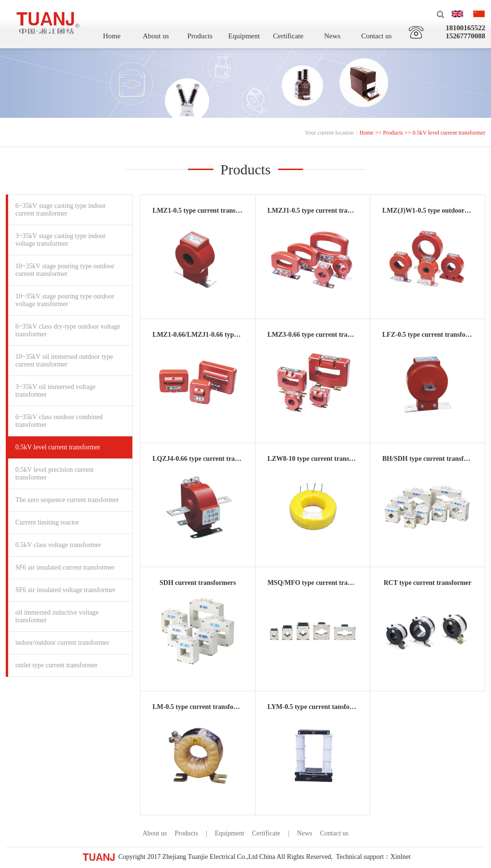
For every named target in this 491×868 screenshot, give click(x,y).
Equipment (244, 36)
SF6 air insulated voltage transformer (65, 590)
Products (200, 36)
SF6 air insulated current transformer (65, 567)
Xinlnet (400, 857)
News (332, 36)
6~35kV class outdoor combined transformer (59, 421)
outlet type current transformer (56, 665)
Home (112, 36)
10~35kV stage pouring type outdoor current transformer (65, 270)
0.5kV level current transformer (58, 447)
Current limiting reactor (47, 522)
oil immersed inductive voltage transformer (57, 616)
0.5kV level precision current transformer (54, 474)
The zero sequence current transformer (67, 500)
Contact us (376, 36)
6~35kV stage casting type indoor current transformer (61, 210)
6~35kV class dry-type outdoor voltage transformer (68, 330)
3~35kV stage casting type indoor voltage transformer (61, 240)
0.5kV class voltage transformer (58, 545)
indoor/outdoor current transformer (62, 643)
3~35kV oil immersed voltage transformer (55, 391)
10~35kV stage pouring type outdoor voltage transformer (65, 300)
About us (156, 36)
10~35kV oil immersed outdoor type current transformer (64, 360)
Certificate (288, 36)
